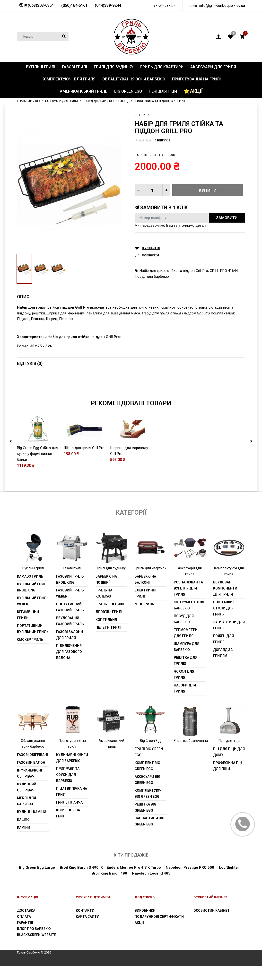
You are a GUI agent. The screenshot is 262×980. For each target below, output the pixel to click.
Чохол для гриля (184, 688)
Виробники (145, 924)
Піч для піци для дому (229, 766)
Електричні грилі (145, 607)
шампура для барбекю (187, 661)
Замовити (227, 218)
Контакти (85, 924)
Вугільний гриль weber (33, 615)
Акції (139, 937)
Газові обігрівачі (32, 769)
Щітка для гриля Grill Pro (84, 462)
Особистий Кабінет (212, 924)
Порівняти (150, 256)
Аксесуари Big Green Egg (148, 794)
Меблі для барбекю (26, 815)
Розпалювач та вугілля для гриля (188, 602)
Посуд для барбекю (152, 277)
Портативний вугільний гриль (33, 643)
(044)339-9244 (108, 5)
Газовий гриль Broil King (70, 593)
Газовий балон (31, 777)
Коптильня (106, 633)
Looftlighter (229, 881)
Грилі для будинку (111, 582)
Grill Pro (142, 115)
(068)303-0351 (40, 5)
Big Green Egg (151, 755)
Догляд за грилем (223, 667)
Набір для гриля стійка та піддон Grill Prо (174, 271)
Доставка (26, 924)
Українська (163, 6)
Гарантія (25, 937)
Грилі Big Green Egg (149, 766)
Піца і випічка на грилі (72, 806)
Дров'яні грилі (109, 626)
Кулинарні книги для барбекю (72, 772)
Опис (23, 297)
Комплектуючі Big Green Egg (149, 808)
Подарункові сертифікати (159, 930)
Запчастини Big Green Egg (149, 835)
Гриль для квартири (151, 582)
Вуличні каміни (32, 826)
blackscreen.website (37, 949)
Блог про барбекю (34, 943)
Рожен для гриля (223, 653)
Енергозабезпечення (191, 755)
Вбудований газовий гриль (70, 635)
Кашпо (23, 834)
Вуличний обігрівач (27, 801)
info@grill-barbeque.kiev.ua (222, 5)
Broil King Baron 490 (109, 887)
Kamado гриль (30, 590)
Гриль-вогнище (110, 618)
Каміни (24, 841)
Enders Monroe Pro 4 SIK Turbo (134, 881)
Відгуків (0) (30, 363)
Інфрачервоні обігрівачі (30, 787)
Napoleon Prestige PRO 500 (189, 881)
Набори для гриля (185, 702)
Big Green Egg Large (37, 881)
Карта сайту (87, 930)
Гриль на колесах (104, 607)
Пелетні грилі (108, 641)
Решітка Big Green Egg (145, 821)
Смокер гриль (30, 653)
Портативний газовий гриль (70, 621)
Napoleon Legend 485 (151, 887)
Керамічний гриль (28, 629)
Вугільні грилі (33, 582)
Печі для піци (229, 755)
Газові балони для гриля (70, 649)
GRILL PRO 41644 (224, 271)
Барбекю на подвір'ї (106, 593)
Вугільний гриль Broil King (33, 601)
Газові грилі (72, 582)
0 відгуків (162, 140)
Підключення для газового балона (69, 666)
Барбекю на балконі (145, 593)
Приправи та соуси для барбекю (68, 789)
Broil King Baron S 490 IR (81, 881)
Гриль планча (69, 816)
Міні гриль (144, 618)
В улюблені (151, 248)
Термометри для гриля (186, 647)
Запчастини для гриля (229, 639)
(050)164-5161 (74, 5)
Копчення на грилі (68, 827)
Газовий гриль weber (70, 607)
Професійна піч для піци (227, 780)
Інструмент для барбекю (189, 619)
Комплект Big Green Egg (147, 780)
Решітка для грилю (186, 674)
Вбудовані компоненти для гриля (225, 602)
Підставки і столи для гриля (224, 622)
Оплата (24, 930)
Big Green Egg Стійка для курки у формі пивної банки (38, 468)
